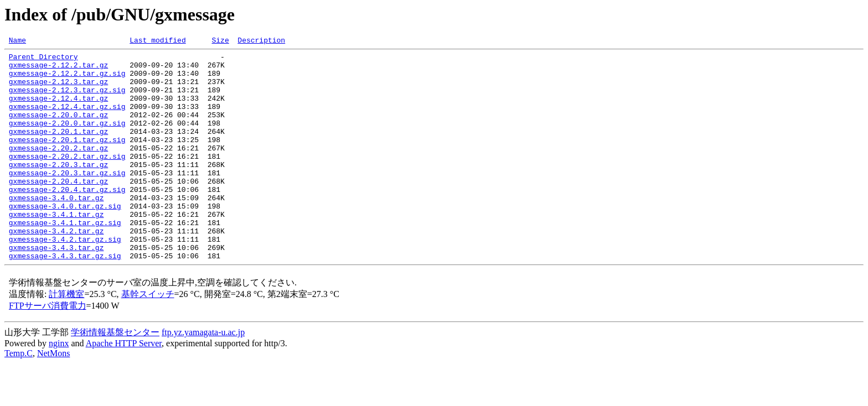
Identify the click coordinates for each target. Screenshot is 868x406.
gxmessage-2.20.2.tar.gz (58, 169)
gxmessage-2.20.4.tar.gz (58, 209)
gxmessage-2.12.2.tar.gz (58, 70)
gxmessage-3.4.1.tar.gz (56, 249)
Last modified (157, 41)
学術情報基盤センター (115, 375)
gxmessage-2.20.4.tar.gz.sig (67, 219)
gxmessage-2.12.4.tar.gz (58, 110)
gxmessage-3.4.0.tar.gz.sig (65, 239)
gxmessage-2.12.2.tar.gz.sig (67, 80)
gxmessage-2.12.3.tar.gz (58, 90)
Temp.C (19, 396)
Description (261, 41)
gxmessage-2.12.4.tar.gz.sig (67, 119)
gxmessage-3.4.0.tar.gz (56, 229)
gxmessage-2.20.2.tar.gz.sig (67, 179)
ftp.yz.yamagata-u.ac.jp (203, 375)
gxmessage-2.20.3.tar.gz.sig (67, 199)
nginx (59, 386)
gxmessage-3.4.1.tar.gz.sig (65, 259)
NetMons (54, 396)
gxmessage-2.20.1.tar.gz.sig (67, 159)
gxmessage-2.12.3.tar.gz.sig (67, 100)
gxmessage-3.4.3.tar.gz (56, 289)
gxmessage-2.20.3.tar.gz (58, 189)
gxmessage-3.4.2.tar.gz (56, 269)
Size (220, 41)
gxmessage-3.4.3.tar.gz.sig (65, 299)
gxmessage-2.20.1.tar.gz (58, 149)
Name (17, 41)
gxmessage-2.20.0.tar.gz (58, 129)
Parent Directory (43, 60)
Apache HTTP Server (124, 386)
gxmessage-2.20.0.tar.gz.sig (67, 139)
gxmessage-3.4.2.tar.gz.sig (65, 279)
